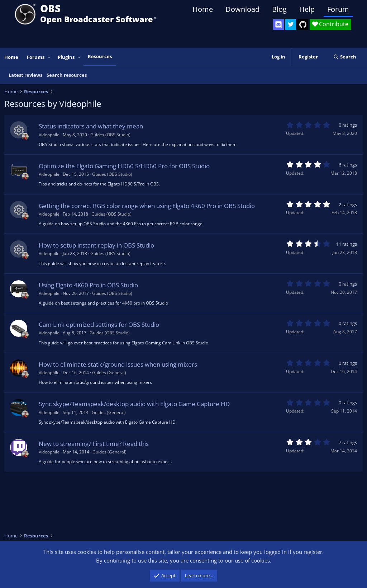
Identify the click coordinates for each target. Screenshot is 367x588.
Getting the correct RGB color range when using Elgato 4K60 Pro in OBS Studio (147, 206)
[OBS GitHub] (303, 24)
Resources (100, 56)
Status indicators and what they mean (91, 126)
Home (203, 9)
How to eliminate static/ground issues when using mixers (118, 364)
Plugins (66, 57)
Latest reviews (25, 75)
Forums (36, 57)
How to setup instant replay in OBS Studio (96, 245)
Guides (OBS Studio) (110, 135)
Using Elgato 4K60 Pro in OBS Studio (88, 285)
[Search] (345, 57)
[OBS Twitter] (291, 24)
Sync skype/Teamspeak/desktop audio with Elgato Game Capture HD (134, 404)
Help (307, 9)
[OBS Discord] (278, 24)
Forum (338, 9)
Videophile (49, 135)
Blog (279, 9)
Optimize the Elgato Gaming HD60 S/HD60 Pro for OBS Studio (124, 166)
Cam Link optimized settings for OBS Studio (99, 324)
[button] (49, 57)
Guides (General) (109, 373)
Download (242, 9)
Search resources (67, 75)
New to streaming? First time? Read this (94, 444)
